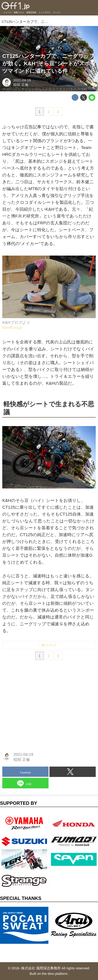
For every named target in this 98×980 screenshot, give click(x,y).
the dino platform (55, 974)
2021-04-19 (22, 80)
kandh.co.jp (12, 329)
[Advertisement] (25, 690)
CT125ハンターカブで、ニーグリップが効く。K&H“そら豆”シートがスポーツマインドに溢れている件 (49, 63)
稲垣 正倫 (21, 85)
